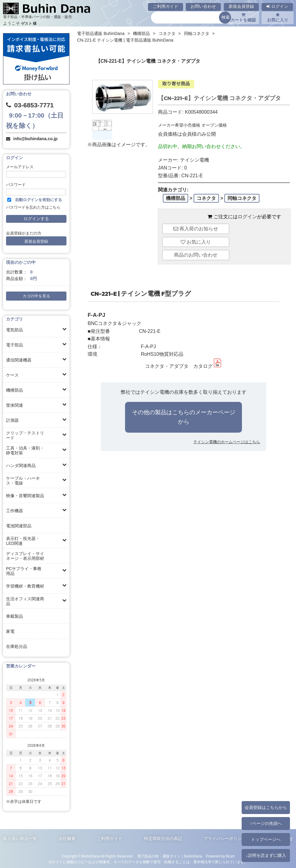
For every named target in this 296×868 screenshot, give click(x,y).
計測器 (12, 420)
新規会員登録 (241, 6)
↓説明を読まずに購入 (266, 855)
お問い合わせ (203, 6)
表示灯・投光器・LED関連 (23, 541)
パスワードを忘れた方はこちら (33, 207)
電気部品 (14, 330)
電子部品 (14, 345)
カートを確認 (243, 17)
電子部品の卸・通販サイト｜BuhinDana (170, 856)
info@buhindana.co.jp (35, 139)
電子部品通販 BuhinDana (101, 33)
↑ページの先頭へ (266, 823)
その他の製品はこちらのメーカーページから (184, 417)
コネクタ (167, 33)
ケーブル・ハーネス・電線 (23, 481)
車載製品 (14, 616)
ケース (12, 375)
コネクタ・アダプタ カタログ (184, 366)
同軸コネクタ (197, 33)
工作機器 (14, 511)
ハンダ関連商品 (21, 466)
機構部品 (14, 390)
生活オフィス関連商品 (25, 601)
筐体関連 (14, 405)
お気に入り (278, 17)
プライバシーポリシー (225, 838)
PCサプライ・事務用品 (24, 571)
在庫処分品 (17, 646)
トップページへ (266, 839)
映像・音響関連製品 (25, 496)
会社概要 (67, 838)
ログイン (277, 6)
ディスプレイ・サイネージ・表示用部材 (25, 556)
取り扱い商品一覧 (20, 838)
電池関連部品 (19, 526)
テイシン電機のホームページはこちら (227, 442)
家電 (10, 631)
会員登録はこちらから (266, 807)
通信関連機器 (19, 360)
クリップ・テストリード (25, 435)
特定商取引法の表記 (163, 838)
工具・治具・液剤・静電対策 (25, 450)
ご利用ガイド (166, 6)
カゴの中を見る (36, 296)
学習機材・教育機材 (25, 586)
